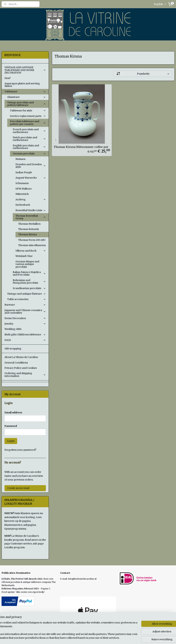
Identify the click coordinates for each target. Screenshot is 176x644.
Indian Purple (24, 172)
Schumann (22, 183)
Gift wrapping (13, 349)
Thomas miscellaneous (32, 245)
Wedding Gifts (13, 329)
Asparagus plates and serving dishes (22, 85)
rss (111, 638)
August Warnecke (31, 178)
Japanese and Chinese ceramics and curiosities (25, 311)
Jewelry (25, 324)
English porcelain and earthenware (29, 147)
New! (7, 78)
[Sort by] (142, 74)
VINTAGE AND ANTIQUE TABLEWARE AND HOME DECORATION (25, 70)
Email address (13, 412)
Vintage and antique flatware (27, 294)
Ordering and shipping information (25, 375)
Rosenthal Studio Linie (31, 210)
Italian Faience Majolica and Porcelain (29, 273)
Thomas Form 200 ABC (32, 240)
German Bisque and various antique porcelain (27, 264)
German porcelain (29, 154)
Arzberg (31, 199)
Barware (25, 305)
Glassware (27, 97)
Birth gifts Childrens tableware (25, 335)
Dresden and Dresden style (31, 166)
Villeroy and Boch (31, 251)
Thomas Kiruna (27, 234)
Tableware (25, 92)
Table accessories (27, 299)
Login (11, 441)
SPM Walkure (24, 189)
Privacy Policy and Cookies (21, 368)
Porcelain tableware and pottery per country (28, 123)
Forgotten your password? (20, 450)
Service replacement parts (28, 116)
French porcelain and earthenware (29, 131)
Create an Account (18, 488)
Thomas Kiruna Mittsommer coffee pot (81, 147)
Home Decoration (25, 318)
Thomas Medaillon (29, 224)
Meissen (20, 159)
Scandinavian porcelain (29, 288)
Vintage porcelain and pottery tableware (27, 104)
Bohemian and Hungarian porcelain (29, 281)
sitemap (104, 638)
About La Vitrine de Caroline (21, 357)
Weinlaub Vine (24, 256)
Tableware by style (28, 111)
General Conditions (16, 363)
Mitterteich (22, 194)
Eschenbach (23, 205)
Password (11, 426)
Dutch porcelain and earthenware (29, 139)
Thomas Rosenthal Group (31, 217)
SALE (25, 340)
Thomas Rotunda (29, 229)
